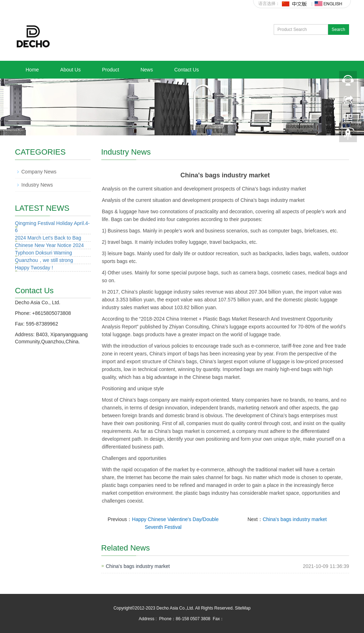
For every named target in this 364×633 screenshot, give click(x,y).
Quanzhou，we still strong (44, 260)
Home (32, 70)
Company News (39, 172)
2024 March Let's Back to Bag (48, 238)
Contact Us (186, 70)
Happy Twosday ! (34, 268)
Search (338, 29)
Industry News (37, 185)
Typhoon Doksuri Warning (44, 253)
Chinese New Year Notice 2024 (49, 245)
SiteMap (243, 608)
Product (111, 70)
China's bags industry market (295, 519)
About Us (70, 70)
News (147, 70)
